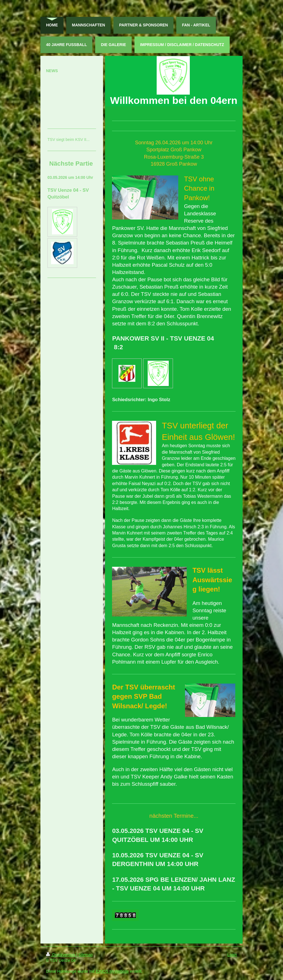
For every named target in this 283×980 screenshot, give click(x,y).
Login (232, 955)
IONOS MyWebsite (112, 971)
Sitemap (85, 955)
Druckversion (61, 955)
